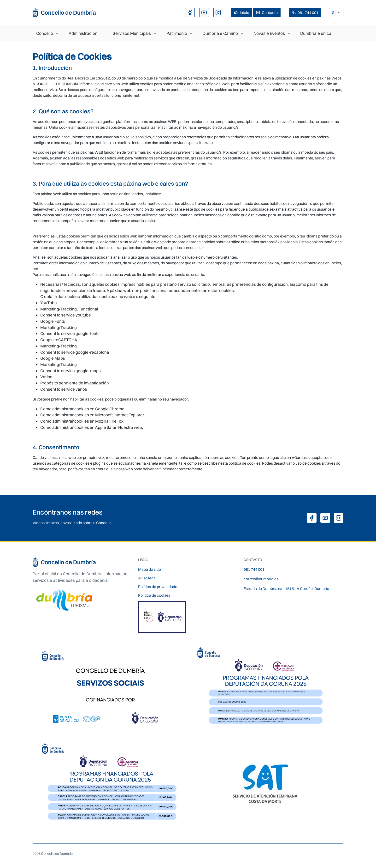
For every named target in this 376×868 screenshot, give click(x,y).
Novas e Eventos (269, 33)
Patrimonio (177, 33)
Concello (45, 33)
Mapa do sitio (150, 569)
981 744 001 (308, 12)
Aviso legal (147, 578)
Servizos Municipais (132, 33)
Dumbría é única (316, 33)
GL (335, 12)
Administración (83, 33)
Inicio (244, 12)
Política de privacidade (158, 587)
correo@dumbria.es (261, 579)
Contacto (270, 12)
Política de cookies (154, 595)
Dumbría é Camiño (220, 33)
